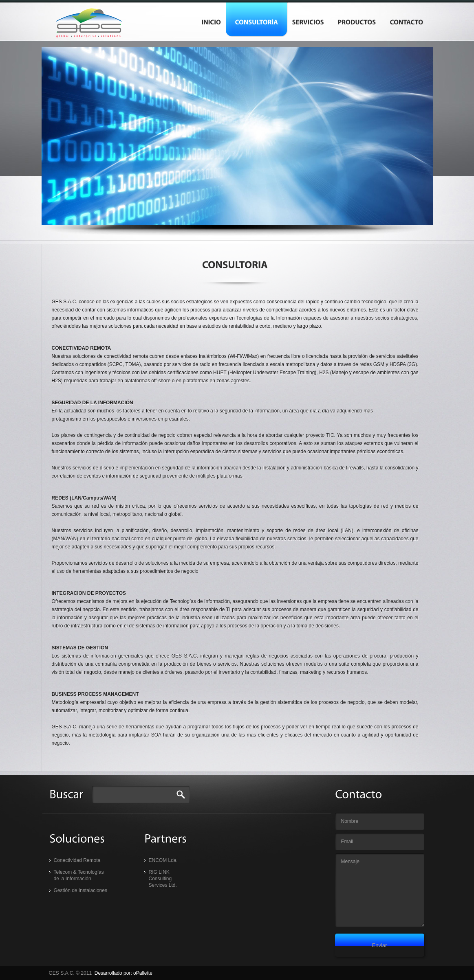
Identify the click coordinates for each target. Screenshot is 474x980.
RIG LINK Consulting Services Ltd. (163, 879)
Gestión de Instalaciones (80, 890)
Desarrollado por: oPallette (123, 973)
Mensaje (380, 890)
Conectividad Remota (77, 860)
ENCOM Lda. (163, 860)
